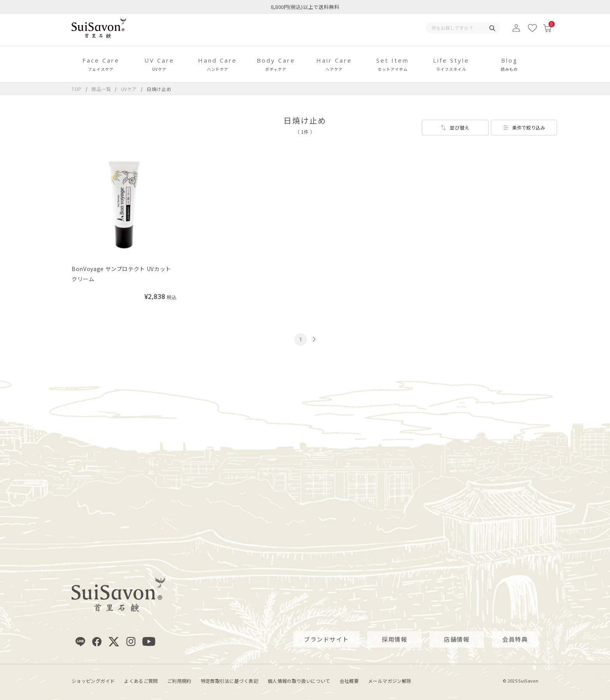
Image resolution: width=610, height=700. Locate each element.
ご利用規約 (179, 680)
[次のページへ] (313, 339)
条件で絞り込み (529, 127)
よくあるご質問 (141, 680)
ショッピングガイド (93, 680)
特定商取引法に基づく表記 (230, 680)
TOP (77, 89)
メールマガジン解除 (390, 680)
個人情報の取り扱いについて (299, 680)
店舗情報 (457, 639)
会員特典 (515, 639)
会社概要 (349, 680)
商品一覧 (101, 89)
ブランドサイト (326, 639)
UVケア (130, 89)
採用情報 (394, 639)
